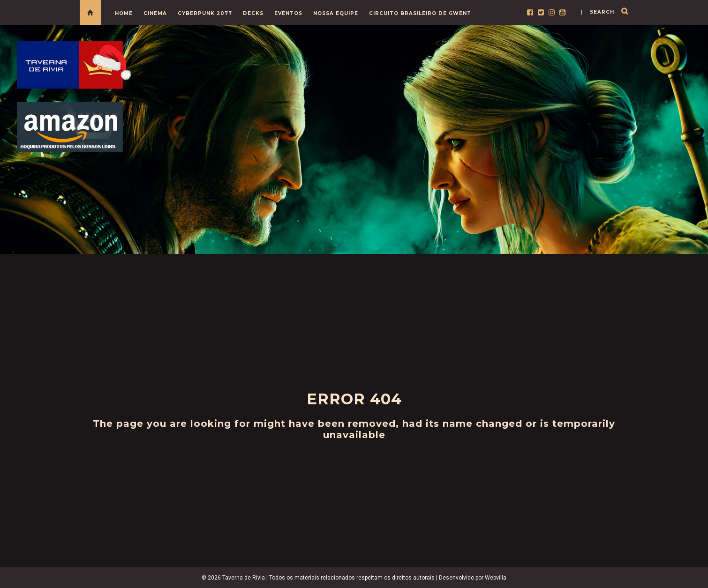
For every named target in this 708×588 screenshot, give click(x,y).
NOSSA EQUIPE (336, 13)
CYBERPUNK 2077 (205, 13)
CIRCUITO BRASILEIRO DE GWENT (420, 13)
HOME (124, 13)
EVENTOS (288, 13)
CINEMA (155, 13)
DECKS (253, 13)
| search (597, 12)
